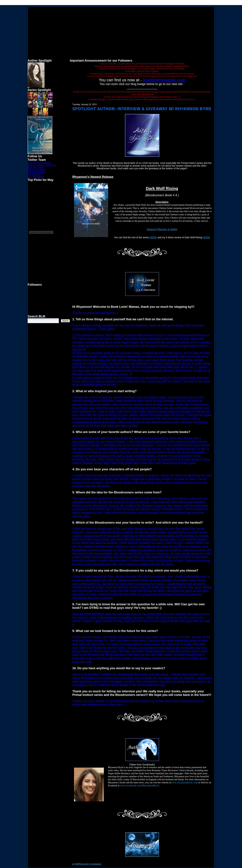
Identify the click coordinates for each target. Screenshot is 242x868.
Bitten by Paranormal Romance (42, 165)
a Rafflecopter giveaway (87, 864)
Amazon (152, 229)
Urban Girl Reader (36, 177)
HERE (153, 237)
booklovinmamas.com (164, 80)
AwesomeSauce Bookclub (39, 163)
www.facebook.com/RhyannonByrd (139, 786)
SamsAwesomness (36, 172)
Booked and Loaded (37, 170)
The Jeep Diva (34, 175)
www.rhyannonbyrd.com (184, 783)
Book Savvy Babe (36, 168)
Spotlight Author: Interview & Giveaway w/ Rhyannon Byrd (142, 109)
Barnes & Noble (168, 229)
